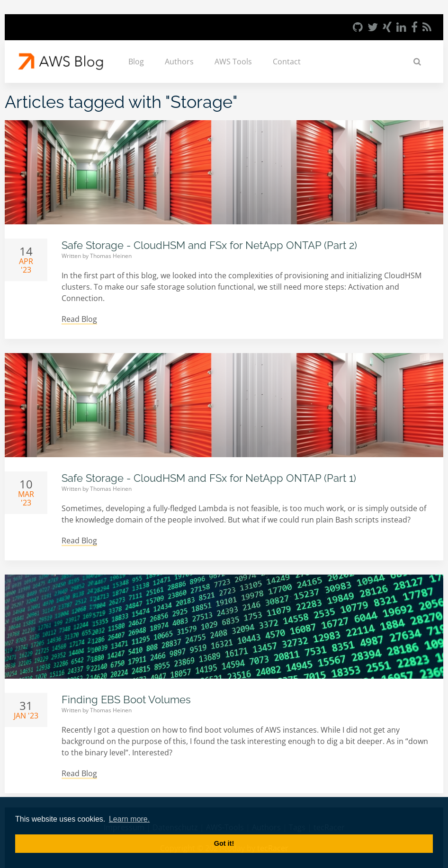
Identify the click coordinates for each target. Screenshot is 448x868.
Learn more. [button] (129, 819)
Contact (287, 62)
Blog (136, 62)
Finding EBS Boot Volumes (126, 700)
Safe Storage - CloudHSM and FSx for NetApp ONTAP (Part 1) (209, 478)
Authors (179, 62)
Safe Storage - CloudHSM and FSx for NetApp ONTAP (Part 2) (209, 245)
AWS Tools (233, 62)
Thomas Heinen (111, 256)
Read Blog (79, 319)
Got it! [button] (224, 843)
